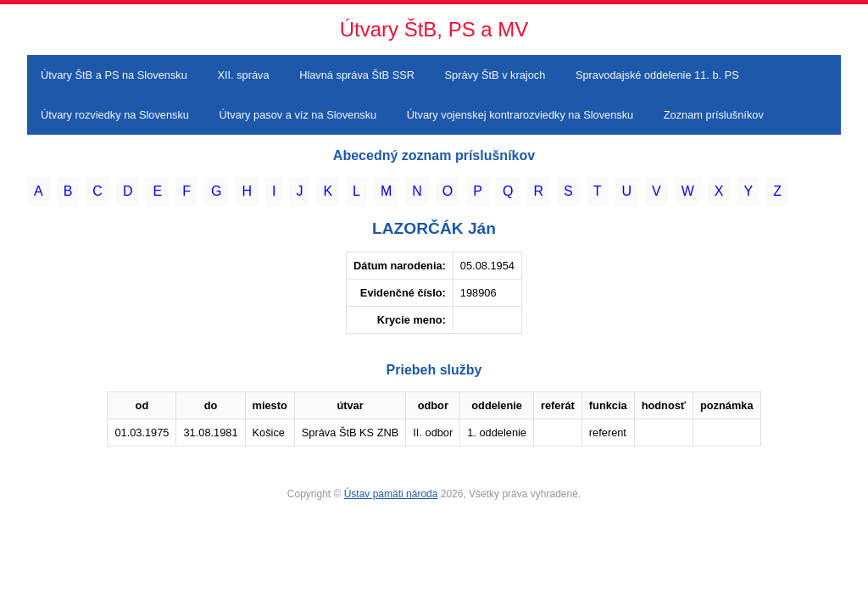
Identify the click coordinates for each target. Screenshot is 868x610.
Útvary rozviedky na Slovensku (115, 115)
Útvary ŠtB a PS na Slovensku (114, 75)
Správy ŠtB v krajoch (495, 75)
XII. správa (243, 75)
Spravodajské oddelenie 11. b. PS (657, 75)
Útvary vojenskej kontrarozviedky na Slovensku (520, 115)
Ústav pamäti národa (391, 494)
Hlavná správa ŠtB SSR (357, 75)
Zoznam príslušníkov (714, 115)
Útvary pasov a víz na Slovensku (298, 115)
